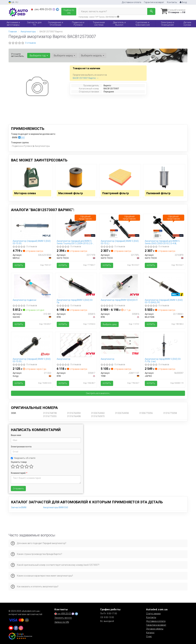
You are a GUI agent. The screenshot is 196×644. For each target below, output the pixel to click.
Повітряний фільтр (116, 193)
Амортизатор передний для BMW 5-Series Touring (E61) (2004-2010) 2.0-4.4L (75, 242)
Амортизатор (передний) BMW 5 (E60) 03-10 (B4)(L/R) (164, 301)
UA (11, 2)
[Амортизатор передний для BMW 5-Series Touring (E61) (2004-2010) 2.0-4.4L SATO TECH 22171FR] (76, 227)
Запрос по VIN (62, 622)
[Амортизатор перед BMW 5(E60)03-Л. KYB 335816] (120, 286)
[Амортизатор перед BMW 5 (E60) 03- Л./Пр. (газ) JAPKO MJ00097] (164, 345)
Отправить (18, 489)
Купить (19, 265)
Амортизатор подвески (24, 300)
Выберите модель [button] (92, 55)
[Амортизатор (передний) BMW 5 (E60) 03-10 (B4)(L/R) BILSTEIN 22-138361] (164, 286)
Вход (183, 2)
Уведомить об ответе (23, 458)
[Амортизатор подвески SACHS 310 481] (32, 286)
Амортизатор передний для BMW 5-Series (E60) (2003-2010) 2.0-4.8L (162, 242)
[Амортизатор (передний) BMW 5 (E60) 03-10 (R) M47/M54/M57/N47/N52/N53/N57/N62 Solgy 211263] (32, 345)
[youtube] (11, 628)
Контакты (172, 2)
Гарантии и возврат (156, 625)
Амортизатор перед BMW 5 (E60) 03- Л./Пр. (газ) (163, 360)
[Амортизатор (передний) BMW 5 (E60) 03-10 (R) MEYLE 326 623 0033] (32, 227)
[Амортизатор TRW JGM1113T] (120, 344)
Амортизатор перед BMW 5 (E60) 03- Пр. (75, 301)
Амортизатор (64, 359)
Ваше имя (16, 435)
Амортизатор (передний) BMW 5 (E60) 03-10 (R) (32, 242)
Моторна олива (25, 193)
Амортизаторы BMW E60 (56, 507)
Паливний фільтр (158, 193)
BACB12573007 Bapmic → (86, 78)
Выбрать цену (110, 324)
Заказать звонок (63, 618)
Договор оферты (155, 629)
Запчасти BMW (19, 507)
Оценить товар (19, 462)
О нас (149, 636)
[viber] (16, 628)
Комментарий (19, 473)
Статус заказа (153, 614)
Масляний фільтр (71, 193)
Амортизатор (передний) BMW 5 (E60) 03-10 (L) (120, 242)
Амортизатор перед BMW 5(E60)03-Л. (119, 300)
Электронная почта (21, 447)
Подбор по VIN (69, 12)
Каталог (150, 633)
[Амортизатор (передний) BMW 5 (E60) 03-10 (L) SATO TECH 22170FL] (120, 227)
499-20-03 (42, 9)
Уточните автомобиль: (18, 55)
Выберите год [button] (39, 55)
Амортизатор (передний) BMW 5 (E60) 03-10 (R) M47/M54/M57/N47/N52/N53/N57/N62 (32, 360)
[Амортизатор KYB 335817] (76, 345)
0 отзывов (31, 43)
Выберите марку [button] (64, 55)
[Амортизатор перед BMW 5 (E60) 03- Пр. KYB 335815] (76, 286)
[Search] (151, 11)
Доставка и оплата (131, 2)
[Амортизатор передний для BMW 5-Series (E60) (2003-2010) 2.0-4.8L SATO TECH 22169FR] (164, 227)
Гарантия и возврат (154, 2)
